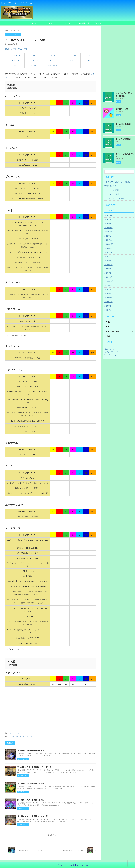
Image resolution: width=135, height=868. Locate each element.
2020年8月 (108, 251)
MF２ (51, 23)
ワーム (15, 65)
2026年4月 (108, 214)
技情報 (12, 49)
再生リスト (30, 726)
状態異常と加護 (121, 108)
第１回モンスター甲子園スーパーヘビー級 (33, 756)
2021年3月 (108, 230)
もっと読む (52, 824)
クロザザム (88, 60)
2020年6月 (108, 259)
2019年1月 (108, 308)
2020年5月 (108, 263)
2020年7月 (108, 255)
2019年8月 (108, 288)
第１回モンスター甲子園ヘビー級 (30, 773)
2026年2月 (108, 222)
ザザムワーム (34, 60)
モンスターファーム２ (14, 723)
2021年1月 (108, 234)
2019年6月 (108, 296)
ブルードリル (71, 55)
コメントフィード (110, 350)
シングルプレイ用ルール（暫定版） (116, 180)
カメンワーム (15, 60)
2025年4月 (108, 226)
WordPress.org (109, 353)
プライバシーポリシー (101, 23)
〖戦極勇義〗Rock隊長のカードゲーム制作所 (67, 861)
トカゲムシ (53, 55)
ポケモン (67, 23)
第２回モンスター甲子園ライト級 (30, 740)
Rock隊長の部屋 (84, 23)
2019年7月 (108, 292)
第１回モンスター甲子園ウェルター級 (32, 805)
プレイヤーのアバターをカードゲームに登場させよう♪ (67, 858)
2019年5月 (108, 300)
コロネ (88, 55)
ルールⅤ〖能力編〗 (122, 138)
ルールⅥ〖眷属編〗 (122, 123)
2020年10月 (108, 242)
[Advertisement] (51, 703)
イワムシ (34, 55)
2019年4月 (108, 304)
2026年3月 (108, 218)
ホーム (34, 23)
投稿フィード (109, 347)
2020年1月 (108, 275)
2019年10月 (108, 279)
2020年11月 (108, 238)
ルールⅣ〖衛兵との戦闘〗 (124, 153)
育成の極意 (20, 49)
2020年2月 (108, 271)
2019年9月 (108, 284)
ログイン (107, 345)
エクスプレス (53, 65)
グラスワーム (53, 60)
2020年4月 (108, 267)
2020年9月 (108, 247)
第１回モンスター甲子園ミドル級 (30, 789)
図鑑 (7, 49)
